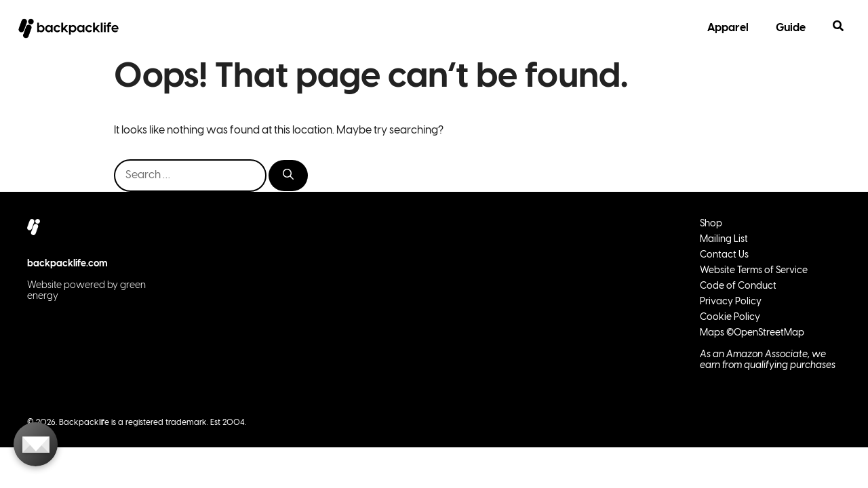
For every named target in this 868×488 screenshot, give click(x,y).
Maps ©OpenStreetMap (752, 333)
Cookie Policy (730, 318)
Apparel (728, 28)
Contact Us (724, 255)
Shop (711, 224)
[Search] (288, 176)
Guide (791, 28)
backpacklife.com (67, 264)
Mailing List (724, 240)
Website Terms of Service (754, 271)
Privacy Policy (731, 302)
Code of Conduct (738, 286)
